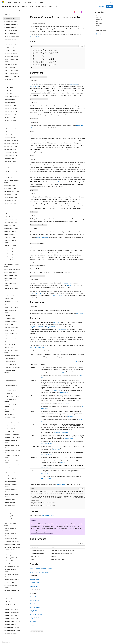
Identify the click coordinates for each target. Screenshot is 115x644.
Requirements (99, 23)
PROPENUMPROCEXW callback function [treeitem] (12, 451)
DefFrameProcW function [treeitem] (11, 45)
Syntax (97, 15)
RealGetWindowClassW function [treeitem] (10, 469)
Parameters (99, 17)
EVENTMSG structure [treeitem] (10, 103)
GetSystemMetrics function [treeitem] (11, 228)
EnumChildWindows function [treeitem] (12, 82)
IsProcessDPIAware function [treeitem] (11, 327)
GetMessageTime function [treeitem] (11, 197)
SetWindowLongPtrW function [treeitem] (12, 615)
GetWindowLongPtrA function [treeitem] (12, 251)
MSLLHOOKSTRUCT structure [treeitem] (12, 397)
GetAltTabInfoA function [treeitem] (10, 117)
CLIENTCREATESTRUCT (36, 293)
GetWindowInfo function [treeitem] (11, 245)
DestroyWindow (61, 351)
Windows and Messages (51, 12)
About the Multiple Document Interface (41, 568)
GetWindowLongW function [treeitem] (11, 257)
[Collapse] (20, 11)
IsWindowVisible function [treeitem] (11, 339)
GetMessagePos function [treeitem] (11, 194)
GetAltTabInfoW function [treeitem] (11, 120)
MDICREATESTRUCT (58, 295)
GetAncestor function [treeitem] (10, 123)
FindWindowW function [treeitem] (10, 114)
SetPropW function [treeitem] (9, 596)
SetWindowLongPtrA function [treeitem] (12, 613)
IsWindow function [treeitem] (9, 330)
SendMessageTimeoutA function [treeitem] (10, 529)
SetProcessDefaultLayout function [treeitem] (11, 586)
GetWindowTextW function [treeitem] (11, 288)
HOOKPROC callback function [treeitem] (12, 302)
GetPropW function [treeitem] (9, 217)
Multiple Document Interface (61, 432)
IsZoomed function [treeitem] (9, 342)
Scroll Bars (62, 462)
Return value (99, 19)
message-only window (42, 238)
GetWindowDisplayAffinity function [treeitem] (11, 241)
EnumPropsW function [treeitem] (10, 94)
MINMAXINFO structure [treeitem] (10, 378)
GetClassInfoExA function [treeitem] (11, 129)
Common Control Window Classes (40, 572)
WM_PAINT (33, 621)
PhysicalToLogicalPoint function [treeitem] (12, 423)
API (41, 12)
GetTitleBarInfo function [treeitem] (10, 231)
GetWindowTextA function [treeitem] (11, 275)
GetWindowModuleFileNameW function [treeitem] (12, 266)
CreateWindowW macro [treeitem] (10, 27)
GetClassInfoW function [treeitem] (10, 135)
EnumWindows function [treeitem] (10, 100)
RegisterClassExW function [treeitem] (11, 479)
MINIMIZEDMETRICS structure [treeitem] (12, 375)
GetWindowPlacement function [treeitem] (12, 269)
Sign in (111, 2)
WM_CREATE (70, 285)
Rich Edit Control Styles (46, 443)
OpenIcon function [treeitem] (9, 414)
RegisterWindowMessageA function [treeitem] (11, 490)
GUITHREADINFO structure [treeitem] (11, 299)
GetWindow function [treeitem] (10, 237)
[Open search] (107, 2)
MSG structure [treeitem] (8, 394)
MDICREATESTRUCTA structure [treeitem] (12, 367)
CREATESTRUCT (68, 283)
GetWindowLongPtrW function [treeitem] (12, 254)
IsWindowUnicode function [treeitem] (11, 336)
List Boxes (71, 416)
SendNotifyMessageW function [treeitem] (12, 544)
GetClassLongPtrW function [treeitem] (11, 144)
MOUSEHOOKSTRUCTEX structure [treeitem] (11, 387)
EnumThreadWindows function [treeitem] (12, 97)
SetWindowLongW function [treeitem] (11, 618)
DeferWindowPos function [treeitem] (11, 39)
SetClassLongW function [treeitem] (10, 561)
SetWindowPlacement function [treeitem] (12, 621)
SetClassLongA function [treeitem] (10, 552)
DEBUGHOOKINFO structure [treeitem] (12, 36)
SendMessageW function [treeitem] (11, 538)
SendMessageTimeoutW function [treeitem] (10, 534)
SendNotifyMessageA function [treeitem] (12, 541)
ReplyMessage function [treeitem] (10, 505)
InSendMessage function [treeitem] (11, 305)
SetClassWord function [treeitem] (10, 564)
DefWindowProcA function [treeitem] (11, 54)
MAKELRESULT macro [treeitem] (10, 361)
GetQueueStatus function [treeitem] (11, 220)
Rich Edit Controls (69, 439)
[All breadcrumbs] (31, 12)
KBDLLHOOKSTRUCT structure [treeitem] (12, 345)
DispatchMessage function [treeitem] (11, 67)
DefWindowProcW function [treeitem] (11, 57)
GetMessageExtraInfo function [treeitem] (12, 191)
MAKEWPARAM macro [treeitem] (10, 364)
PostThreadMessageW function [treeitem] (12, 438)
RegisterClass (74, 84)
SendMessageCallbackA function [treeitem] (10, 520)
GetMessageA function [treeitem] (10, 188)
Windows (33, 625)
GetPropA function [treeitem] (9, 214)
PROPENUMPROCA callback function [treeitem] (11, 441)
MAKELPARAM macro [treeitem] (10, 358)
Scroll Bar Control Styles (47, 467)
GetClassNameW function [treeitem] (11, 155)
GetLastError (80, 314)
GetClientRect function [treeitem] (10, 161)
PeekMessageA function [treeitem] (10, 417)
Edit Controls (66, 404)
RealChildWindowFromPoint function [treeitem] (11, 461)
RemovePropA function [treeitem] (10, 499)
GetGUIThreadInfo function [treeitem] (11, 172)
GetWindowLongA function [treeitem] (11, 248)
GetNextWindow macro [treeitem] (10, 203)
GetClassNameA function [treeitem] (11, 152)
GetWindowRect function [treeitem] (11, 272)
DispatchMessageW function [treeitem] (11, 73)
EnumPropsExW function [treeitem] (11, 91)
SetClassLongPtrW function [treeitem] (11, 558)
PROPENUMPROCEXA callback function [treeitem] (12, 446)
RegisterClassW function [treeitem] (10, 482)
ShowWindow (62, 182)
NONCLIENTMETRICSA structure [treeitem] (10, 405)
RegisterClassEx (34, 86)
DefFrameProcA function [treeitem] (11, 42)
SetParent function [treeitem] (9, 582)
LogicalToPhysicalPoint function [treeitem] (12, 355)
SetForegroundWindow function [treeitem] (10, 571)
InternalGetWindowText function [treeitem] (10, 312)
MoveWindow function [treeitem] (10, 391)
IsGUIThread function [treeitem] (10, 318)
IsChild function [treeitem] (8, 315)
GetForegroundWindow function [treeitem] (10, 168)
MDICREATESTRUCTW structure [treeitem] (10, 371)
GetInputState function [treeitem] (10, 175)
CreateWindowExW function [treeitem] (11, 24)
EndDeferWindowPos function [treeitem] (12, 76)
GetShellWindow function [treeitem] (11, 223)
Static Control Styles (46, 478)
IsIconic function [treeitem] (9, 324)
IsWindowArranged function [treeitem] (11, 333)
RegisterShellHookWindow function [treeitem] (11, 486)
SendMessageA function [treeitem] (10, 516)
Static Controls (44, 473)
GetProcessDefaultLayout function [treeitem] (11, 210)
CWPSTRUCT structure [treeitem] (10, 33)
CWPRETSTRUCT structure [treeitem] (11, 30)
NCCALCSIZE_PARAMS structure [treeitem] (10, 400)
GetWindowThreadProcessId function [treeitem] (11, 292)
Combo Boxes (57, 390)
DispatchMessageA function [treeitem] (11, 70)
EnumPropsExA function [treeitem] (10, 88)
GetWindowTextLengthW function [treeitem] (11, 284)
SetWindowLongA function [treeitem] (11, 610)
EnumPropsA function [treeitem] (10, 85)
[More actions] (84, 12)
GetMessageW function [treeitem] (10, 200)
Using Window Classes (47, 515)
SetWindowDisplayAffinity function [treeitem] (11, 606)
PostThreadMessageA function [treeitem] (12, 435)
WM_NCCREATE (50, 327)
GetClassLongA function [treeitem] (10, 138)
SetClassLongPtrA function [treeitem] (11, 555)
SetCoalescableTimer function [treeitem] (12, 567)
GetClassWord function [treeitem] (10, 158)
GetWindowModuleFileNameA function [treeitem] (12, 261)
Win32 (36, 12)
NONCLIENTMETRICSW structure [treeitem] (10, 410)
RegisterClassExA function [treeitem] (11, 476)
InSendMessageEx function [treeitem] (11, 308)
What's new (101, 6)
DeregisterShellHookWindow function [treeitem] (11, 61)
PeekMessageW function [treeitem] (10, 420)
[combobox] (11, 14)
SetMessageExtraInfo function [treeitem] (12, 579)
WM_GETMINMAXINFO (36, 327)
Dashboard (110, 6)
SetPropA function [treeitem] (9, 593)
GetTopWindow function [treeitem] (10, 234)
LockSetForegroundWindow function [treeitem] (11, 352)
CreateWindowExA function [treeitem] (11, 21)
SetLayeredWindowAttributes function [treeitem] (12, 575)
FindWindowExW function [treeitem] (11, 111)
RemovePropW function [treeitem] (10, 502)
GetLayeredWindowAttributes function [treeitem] (12, 182)
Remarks (98, 21)
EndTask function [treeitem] (9, 79)
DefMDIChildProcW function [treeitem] (11, 51)
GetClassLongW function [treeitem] (11, 146)
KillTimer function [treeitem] (9, 348)
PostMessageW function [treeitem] (10, 429)
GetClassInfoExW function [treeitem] (11, 132)
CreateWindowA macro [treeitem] (10, 18)
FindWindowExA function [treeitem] (11, 108)
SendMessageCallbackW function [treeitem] (10, 525)
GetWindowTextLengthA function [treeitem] (10, 279)
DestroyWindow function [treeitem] (11, 64)
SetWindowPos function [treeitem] (10, 624)
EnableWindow (34, 586)
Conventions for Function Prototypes (42, 533)
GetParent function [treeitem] (9, 206)
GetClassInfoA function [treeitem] (10, 126)
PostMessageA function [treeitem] (10, 426)
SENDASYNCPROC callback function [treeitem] (11, 509)
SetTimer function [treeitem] (9, 602)
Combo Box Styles (63, 392)
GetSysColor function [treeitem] (10, 226)
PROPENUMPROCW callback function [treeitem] (12, 456)
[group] (57, 499)
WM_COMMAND (35, 607)
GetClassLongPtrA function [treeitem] (11, 141)
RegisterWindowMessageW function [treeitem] (11, 495)
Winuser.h (61, 12)
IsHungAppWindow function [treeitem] (11, 321)
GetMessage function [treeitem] (10, 185)
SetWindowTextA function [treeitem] (11, 633)
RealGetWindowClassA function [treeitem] (12, 465)
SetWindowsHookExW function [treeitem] (12, 630)
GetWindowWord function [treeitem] (11, 296)
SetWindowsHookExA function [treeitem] (12, 627)
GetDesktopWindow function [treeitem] (12, 164)
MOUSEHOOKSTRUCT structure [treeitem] (10, 382)
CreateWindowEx (35, 37)
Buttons (64, 373)
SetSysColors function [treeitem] (10, 599)
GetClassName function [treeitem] (10, 149)
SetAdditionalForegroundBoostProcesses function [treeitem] (12, 548)
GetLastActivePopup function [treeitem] (12, 178)
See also (98, 25)
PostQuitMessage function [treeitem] (11, 432)
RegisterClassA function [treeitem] (10, 473)
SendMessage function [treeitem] (10, 513)
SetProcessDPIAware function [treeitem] (12, 590)
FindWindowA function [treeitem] (10, 105)
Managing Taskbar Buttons (37, 347)
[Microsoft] (3, 2)
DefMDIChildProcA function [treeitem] (11, 48)
